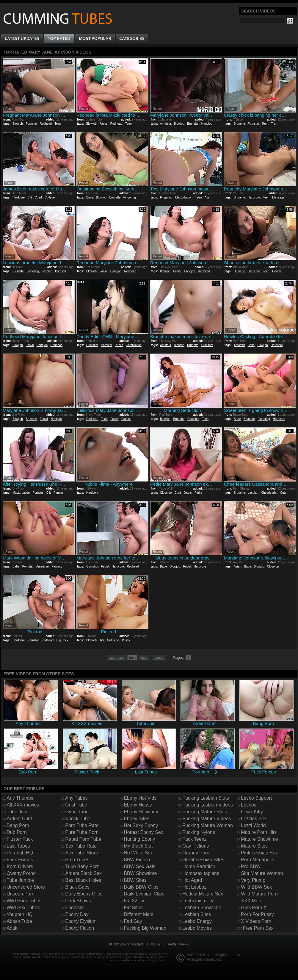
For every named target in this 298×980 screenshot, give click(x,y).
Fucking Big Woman (145, 928)
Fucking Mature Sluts (205, 812)
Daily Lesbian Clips (144, 894)
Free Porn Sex (258, 928)
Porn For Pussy (257, 914)
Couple (277, 271)
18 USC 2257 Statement (127, 944)
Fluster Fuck (20, 839)
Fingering (130, 197)
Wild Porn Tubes (24, 901)
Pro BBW (251, 866)
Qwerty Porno (21, 873)
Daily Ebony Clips (84, 894)
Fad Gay (133, 921)
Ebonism (74, 908)
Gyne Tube (77, 812)
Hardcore (19, 197)
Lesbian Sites (197, 914)
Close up (166, 493)
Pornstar (31, 124)
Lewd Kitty (252, 812)
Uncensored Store (26, 887)
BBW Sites (135, 880)
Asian (237, 566)
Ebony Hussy (138, 805)
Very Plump (253, 880)
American (43, 566)
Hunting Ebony (139, 839)
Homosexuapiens (201, 873)
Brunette (193, 124)
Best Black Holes (83, 880)
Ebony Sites (136, 819)
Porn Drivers (20, 866)
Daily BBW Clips (141, 887)
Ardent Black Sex (83, 873)
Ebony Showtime (142, 812)
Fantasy (57, 566)
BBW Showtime (140, 873)
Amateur (166, 124)
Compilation (134, 345)
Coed (38, 197)
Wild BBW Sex (256, 887)
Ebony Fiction (80, 928)
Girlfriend (113, 640)
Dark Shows (78, 901)
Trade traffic (178, 944)
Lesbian (47, 271)
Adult (12, 928)
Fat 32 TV (134, 901)
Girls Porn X (254, 908)
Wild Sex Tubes (23, 908)
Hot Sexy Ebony (141, 825)
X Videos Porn (256, 921)
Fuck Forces (20, 860)
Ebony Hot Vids (140, 798)
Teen (58, 124)
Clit (30, 197)
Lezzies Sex (254, 819)
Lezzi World (253, 825)
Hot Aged (192, 880)
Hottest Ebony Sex (143, 832)
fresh (145, 658)
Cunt (178, 493)
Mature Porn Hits (259, 832)
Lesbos (249, 805)
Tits (273, 124)
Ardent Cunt (19, 819)
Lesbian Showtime (202, 908)
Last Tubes (18, 846)
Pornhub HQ (20, 853)
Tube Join (17, 812)
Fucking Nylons (199, 832)
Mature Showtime (259, 839)
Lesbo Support (256, 798)
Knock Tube (78, 819)
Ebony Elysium (81, 921)
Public (119, 345)
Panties (126, 419)
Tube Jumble (20, 880)
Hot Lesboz (194, 887)
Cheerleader (269, 493)
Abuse (155, 944)
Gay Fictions (196, 846)
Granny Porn (196, 853)
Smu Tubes (77, 860)
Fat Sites (133, 908)
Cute (283, 493)
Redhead (46, 124)
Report (10, 109)
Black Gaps (77, 887)
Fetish (114, 419)
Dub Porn (17, 832)
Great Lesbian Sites (203, 860)
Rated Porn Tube (83, 839)
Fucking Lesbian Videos (208, 805)
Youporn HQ (19, 914)
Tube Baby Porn (82, 866)
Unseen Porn (20, 894)
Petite (198, 493)
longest (159, 658)
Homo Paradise (199, 866)
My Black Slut (138, 846)
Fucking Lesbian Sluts (206, 798)
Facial (104, 124)
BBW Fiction (137, 860)
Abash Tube (19, 921)
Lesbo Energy (197, 921)
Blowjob (18, 124)
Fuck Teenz (195, 839)
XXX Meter (252, 901)
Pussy (126, 640)
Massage (278, 197)
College (50, 197)
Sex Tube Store (81, 853)
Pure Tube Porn (82, 832)
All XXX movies (23, 805)
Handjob (207, 124)
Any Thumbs (20, 798)
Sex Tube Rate (81, 846)
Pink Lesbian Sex (259, 853)
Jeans (188, 493)
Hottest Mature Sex (203, 894)
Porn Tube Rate (82, 825)
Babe (90, 197)
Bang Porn (18, 825)
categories (116, 658)
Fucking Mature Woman (208, 825)
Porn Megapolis (257, 860)
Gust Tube (76, 805)
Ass (207, 197)
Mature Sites (254, 846)
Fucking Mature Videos (207, 819)
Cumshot (92, 345)
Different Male (138, 914)
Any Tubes (76, 798)
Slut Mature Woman (262, 873)
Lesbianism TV (198, 901)
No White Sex (138, 853)
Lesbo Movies (197, 928)
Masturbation (184, 197)
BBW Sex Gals (139, 866)
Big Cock (62, 640)
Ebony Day (77, 914)
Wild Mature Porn (259, 894)
